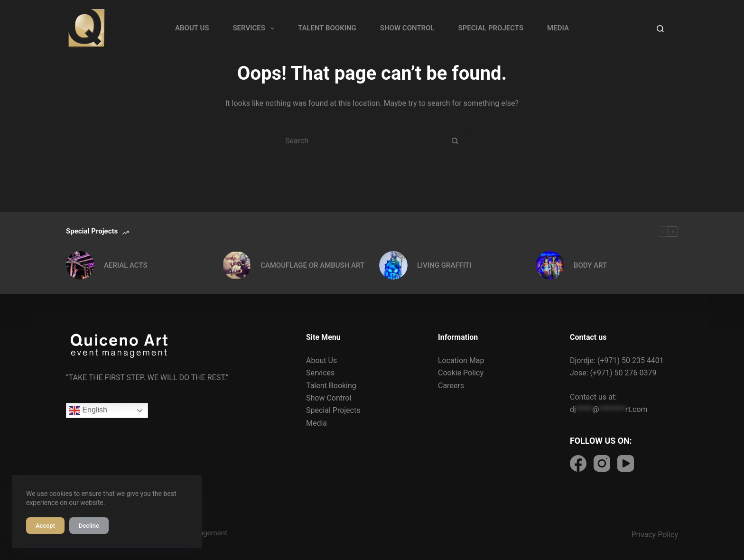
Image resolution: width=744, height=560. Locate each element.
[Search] (660, 29)
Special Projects (333, 410)
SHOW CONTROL (407, 28)
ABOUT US (192, 28)
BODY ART (590, 265)
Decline (89, 526)
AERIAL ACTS (126, 265)
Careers (451, 386)
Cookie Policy (461, 373)
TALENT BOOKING (327, 28)
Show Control (329, 398)
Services (320, 373)
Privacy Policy (655, 535)
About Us (321, 360)
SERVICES (255, 28)
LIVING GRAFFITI (444, 265)
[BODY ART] (550, 265)
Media (316, 423)
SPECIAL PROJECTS (491, 28)
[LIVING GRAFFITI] (393, 265)
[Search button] (455, 140)
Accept (45, 526)
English (88, 411)
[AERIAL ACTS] (80, 265)
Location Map (461, 360)
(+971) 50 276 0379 (623, 373)
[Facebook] (578, 463)
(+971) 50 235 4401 (631, 360)
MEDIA (558, 28)
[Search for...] (360, 140)
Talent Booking (331, 386)
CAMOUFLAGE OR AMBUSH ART (312, 265)
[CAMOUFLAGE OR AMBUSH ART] (237, 265)
